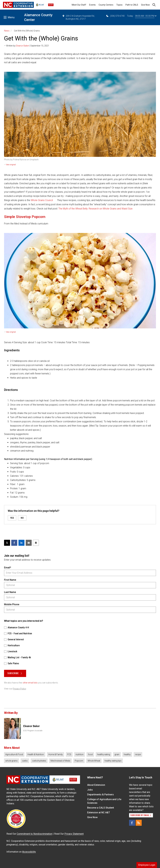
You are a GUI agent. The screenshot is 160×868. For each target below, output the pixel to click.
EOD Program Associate (33, 731)
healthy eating (104, 754)
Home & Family (56, 754)
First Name (10, 580)
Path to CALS (132, 5)
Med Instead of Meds (60, 761)
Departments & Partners (100, 795)
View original (11, 165)
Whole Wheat (94, 761)
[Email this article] (29, 543)
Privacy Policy (19, 689)
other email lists (30, 683)
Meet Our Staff (79, 5)
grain (117, 754)
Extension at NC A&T (99, 812)
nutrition (80, 754)
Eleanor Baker (22, 46)
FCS (69, 754)
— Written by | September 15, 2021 (27, 46)
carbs (25, 761)
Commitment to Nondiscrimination (34, 834)
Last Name (10, 592)
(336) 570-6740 (115, 16)
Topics (119, 5)
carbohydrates (39, 761)
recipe (138, 754)
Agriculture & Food (14, 754)
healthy (127, 754)
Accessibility (29, 852)
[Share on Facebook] (14, 543)
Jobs (90, 790)
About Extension (96, 785)
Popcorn (79, 761)
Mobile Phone (12, 604)
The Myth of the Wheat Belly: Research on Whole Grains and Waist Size (95, 209)
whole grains (11, 761)
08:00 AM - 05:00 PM (146, 16)
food (90, 754)
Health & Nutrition (36, 754)
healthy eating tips (113, 761)
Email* (8, 568)
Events (92, 5)
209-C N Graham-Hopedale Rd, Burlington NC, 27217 (78, 17)
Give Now (145, 5)
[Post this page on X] (7, 543)
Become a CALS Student (101, 808)
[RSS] (139, 823)
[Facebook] (132, 823)
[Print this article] (36, 543)
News (7, 31)
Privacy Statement (74, 834)
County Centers (106, 5)
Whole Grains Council (42, 200)
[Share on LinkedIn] (21, 543)
